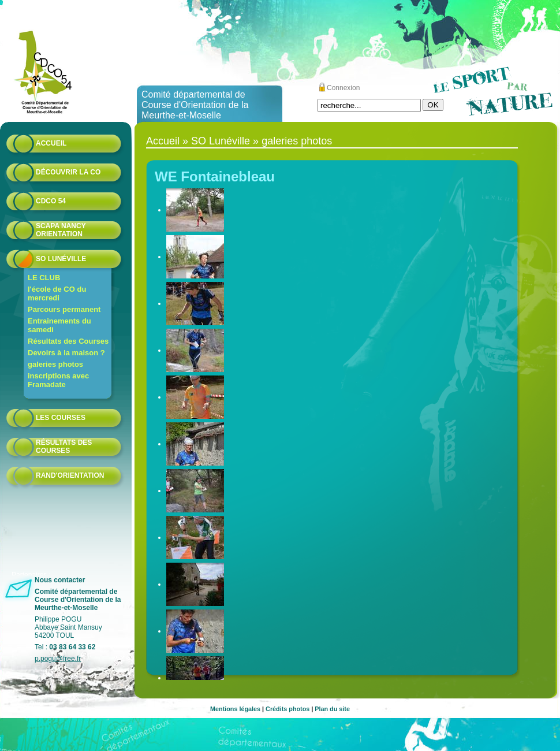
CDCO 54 (51, 201)
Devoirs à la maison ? (66, 353)
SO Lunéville (61, 259)
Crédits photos (288, 709)
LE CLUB (44, 278)
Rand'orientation (70, 475)
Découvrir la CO (68, 172)
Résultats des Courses (68, 341)
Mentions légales (235, 709)
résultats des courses (64, 447)
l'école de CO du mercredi (57, 293)
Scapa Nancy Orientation (61, 230)
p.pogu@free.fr (58, 659)
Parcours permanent (64, 309)
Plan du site (332, 709)
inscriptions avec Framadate (58, 380)
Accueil (51, 143)
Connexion (343, 88)
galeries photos (55, 364)
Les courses (61, 418)
